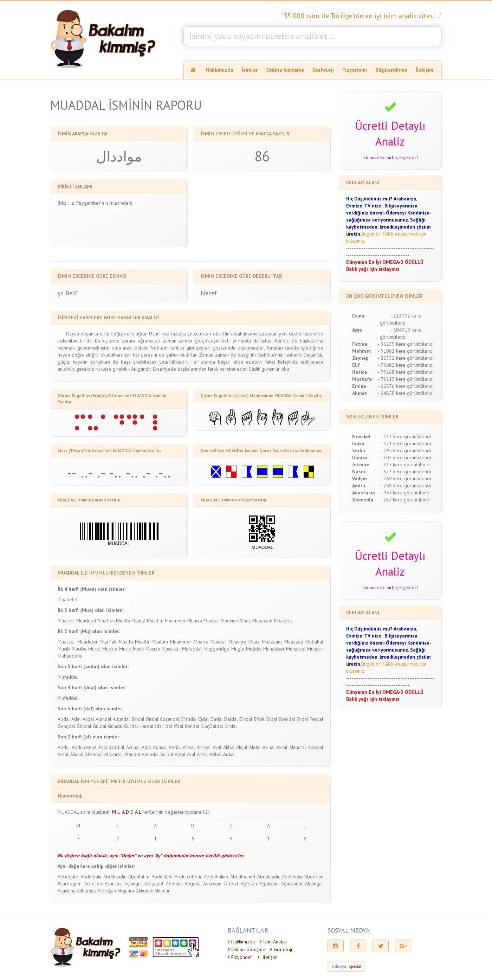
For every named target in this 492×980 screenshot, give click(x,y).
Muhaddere (70, 656)
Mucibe (79, 649)
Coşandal (170, 719)
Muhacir (315, 649)
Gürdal (131, 726)
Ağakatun (269, 884)
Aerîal (175, 747)
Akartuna (67, 891)
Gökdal (84, 726)
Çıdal (203, 719)
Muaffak (106, 621)
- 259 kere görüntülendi (406, 486)
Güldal (100, 726)
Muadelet (68, 600)
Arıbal (216, 754)
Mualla (123, 621)
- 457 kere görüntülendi (406, 493)
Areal (202, 754)
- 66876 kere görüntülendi (406, 386)
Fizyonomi (355, 70)
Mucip (125, 649)
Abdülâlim (162, 877)
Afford (231, 884)
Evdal (302, 719)
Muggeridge (216, 649)
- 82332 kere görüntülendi (406, 358)
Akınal (269, 747)
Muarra (195, 621)
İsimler (250, 70)
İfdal (179, 726)
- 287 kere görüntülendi (406, 500)
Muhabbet (274, 649)
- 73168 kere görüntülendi (406, 372)
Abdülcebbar (188, 877)
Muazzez (283, 621)
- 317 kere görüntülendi (406, 465)
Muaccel (66, 621)
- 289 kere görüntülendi (406, 479)
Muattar (211, 621)
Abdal (64, 719)
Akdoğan (107, 891)
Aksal (63, 754)
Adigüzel (154, 884)
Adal (76, 719)
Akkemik (144, 891)
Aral (191, 754)
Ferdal (316, 719)
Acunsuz (113, 884)
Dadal (217, 719)
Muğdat (254, 649)
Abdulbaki (91, 877)
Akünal (77, 754)
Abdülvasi (292, 877)
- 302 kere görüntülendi (406, 457)
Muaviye (229, 621)
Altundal (121, 719)
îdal (168, 726)
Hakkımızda (219, 70)
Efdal (259, 719)
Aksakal (316, 747)
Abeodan (314, 877)
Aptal (180, 754)
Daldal (231, 719)
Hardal (147, 726)
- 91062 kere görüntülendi (406, 351)
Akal (217, 747)
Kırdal (231, 726)
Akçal (242, 747)
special (355, 966)
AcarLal (117, 747)
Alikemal (94, 754)
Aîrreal (204, 747)
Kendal (192, 726)
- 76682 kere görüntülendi (406, 365)
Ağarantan (292, 884)
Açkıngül (133, 884)
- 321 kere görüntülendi (406, 443)
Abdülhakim (216, 877)
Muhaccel (296, 649)
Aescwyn (212, 884)
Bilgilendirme (391, 70)
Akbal (229, 747)
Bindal (138, 719)
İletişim (425, 70)
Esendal (287, 719)
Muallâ (138, 621)
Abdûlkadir (115, 877)
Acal (103, 747)
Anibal (167, 754)
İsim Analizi (273, 942)
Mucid (94, 649)
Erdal (272, 719)
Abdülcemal (84, 747)
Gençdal (66, 726)
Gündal (115, 726)
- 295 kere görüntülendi (406, 450)
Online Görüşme (285, 70)
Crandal (189, 719)
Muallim (155, 621)
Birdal (152, 719)
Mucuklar (171, 649)
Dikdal (246, 719)
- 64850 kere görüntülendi (406, 393)
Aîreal (189, 747)
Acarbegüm (70, 884)
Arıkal (229, 754)
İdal (159, 726)
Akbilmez (87, 891)
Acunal (133, 747)
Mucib (64, 649)
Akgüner (126, 891)
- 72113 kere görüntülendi (406, 379)
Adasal (160, 747)
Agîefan (249, 884)
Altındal (103, 719)
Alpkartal (114, 754)
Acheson (93, 884)
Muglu (238, 649)
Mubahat (314, 642)
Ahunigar (314, 884)
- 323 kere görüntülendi (406, 472)
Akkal (282, 747)
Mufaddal (192, 649)
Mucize (153, 649)
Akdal (88, 719)
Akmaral (298, 747)
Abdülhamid (243, 877)
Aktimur (162, 891)
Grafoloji (323, 70)
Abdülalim (139, 877)
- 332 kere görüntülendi (406, 436)
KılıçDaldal (212, 726)
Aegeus (192, 884)
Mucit (138, 649)
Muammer (175, 621)
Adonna (174, 884)
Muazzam (262, 621)
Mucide (110, 649)
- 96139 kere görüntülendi (406, 344)
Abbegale (68, 877)
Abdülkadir (268, 877)
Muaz (245, 621)
